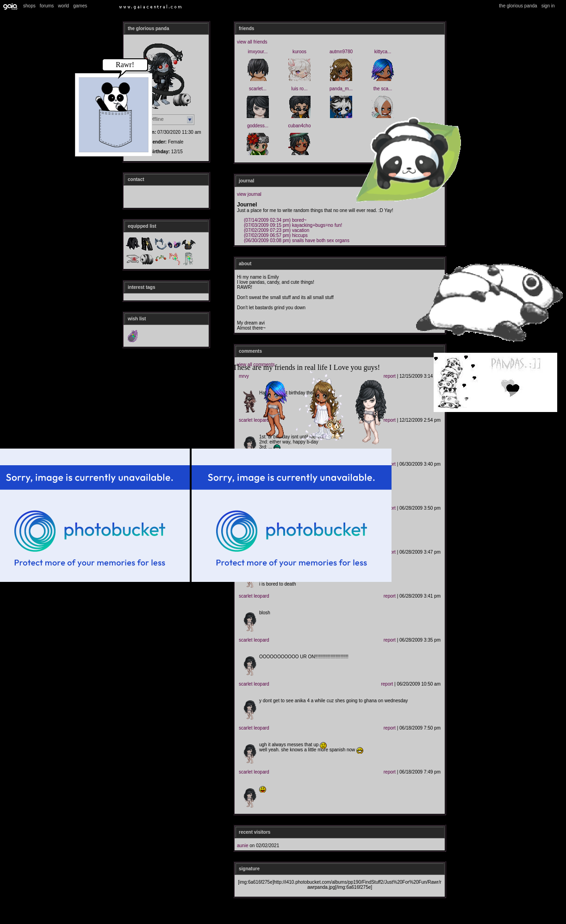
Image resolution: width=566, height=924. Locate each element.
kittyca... (383, 52)
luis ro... (299, 89)
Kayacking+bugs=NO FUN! (293, 225)
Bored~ (275, 220)
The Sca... (383, 89)
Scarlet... (258, 89)
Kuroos (299, 52)
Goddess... (258, 126)
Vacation (277, 230)
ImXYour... (258, 52)
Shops (29, 6)
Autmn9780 (341, 52)
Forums (47, 6)
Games (80, 6)
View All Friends (252, 42)
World (63, 6)
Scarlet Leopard (254, 596)
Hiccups (276, 235)
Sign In (548, 6)
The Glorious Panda (518, 6)
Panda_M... (341, 89)
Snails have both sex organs (297, 240)
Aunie (243, 846)
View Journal (249, 194)
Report (390, 596)
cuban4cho (300, 126)
